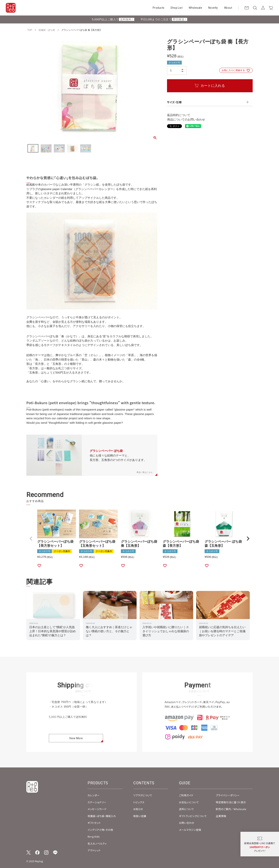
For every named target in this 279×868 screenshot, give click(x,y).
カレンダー (94, 795)
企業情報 (221, 816)
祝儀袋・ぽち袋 (47, 30)
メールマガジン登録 (190, 830)
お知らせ (138, 809)
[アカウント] (263, 8)
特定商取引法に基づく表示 (231, 802)
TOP (30, 30)
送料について (186, 809)
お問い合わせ (187, 823)
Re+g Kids (94, 837)
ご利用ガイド (186, 795)
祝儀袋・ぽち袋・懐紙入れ (102, 816)
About (228, 8)
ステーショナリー (97, 802)
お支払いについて (189, 802)
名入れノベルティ (97, 843)
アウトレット (94, 850)
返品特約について (179, 115)
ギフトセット (94, 823)
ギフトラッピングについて (193, 816)
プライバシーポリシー (228, 795)
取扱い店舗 (140, 816)
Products (158, 8)
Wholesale (195, 8)
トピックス (139, 802)
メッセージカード (97, 809)
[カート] (271, 8)
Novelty (213, 8)
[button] (31, 539)
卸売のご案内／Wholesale (231, 809)
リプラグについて (143, 795)
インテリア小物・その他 (100, 830)
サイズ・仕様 (174, 102)
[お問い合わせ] (247, 8)
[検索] (255, 8)
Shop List (177, 8)
